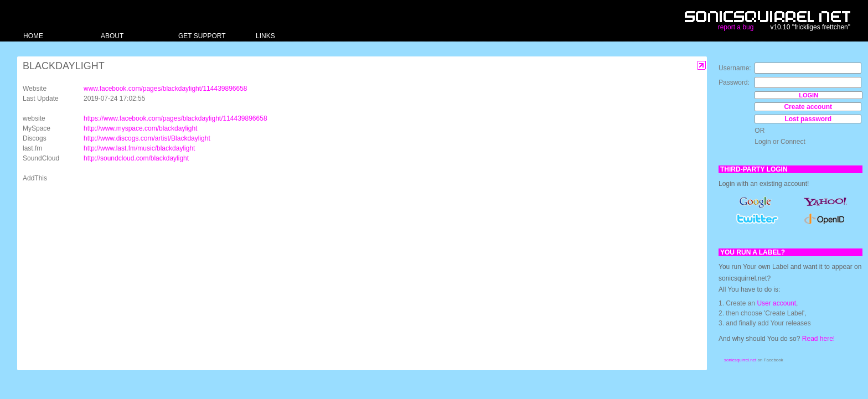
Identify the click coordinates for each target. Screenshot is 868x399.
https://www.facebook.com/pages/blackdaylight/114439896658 (175, 118)
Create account (808, 107)
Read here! (818, 339)
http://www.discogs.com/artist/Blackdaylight (147, 138)
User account (776, 303)
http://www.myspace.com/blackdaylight (140, 128)
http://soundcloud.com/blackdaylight (136, 158)
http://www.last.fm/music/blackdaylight (139, 148)
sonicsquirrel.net (740, 360)
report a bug (736, 27)
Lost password (808, 119)
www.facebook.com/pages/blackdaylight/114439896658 (166, 89)
